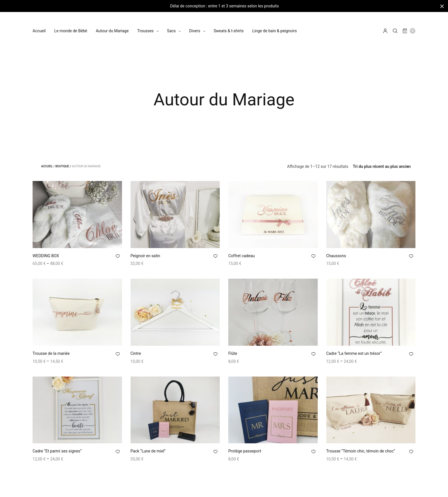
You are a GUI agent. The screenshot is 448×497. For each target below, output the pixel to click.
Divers (195, 25)
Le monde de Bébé (71, 25)
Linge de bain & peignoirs (275, 25)
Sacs (171, 25)
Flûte (233, 353)
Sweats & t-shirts (229, 25)
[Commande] (382, 166)
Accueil (39, 25)
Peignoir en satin (145, 256)
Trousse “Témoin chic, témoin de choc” (361, 451)
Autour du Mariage (112, 25)
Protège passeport (245, 451)
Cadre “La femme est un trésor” (354, 353)
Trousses (145, 25)
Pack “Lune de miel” (148, 451)
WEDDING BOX (46, 256)
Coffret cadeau (242, 256)
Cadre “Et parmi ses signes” (57, 451)
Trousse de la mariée (51, 353)
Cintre (136, 353)
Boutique (62, 166)
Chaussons (336, 256)
